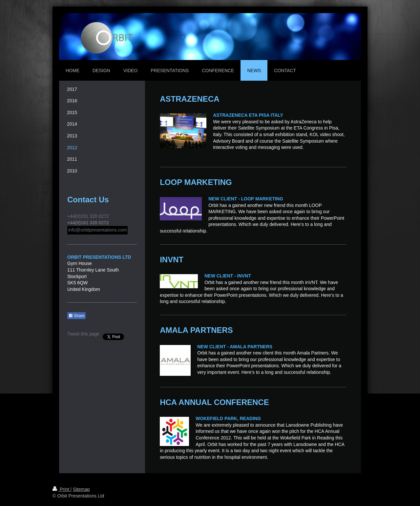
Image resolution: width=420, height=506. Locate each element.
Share (76, 316)
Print (62, 489)
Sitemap (81, 489)
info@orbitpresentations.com (97, 230)
